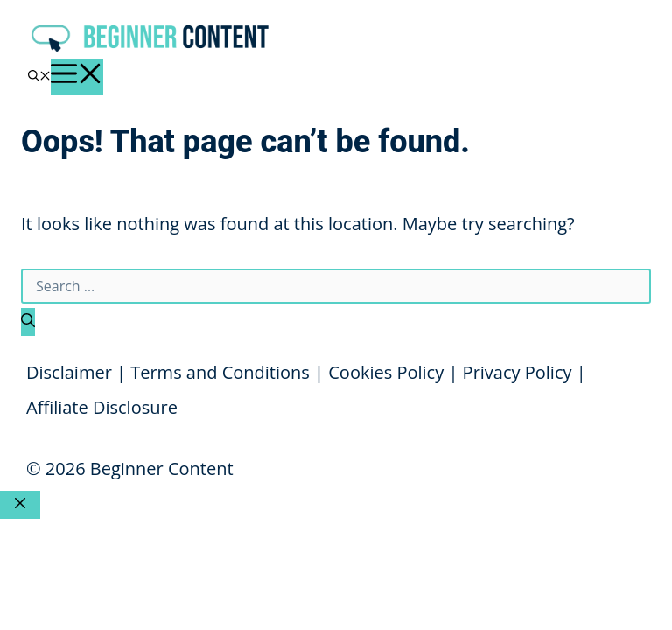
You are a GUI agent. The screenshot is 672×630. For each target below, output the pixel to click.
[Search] (28, 322)
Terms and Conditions (220, 372)
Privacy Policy (518, 372)
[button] (39, 77)
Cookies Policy (386, 372)
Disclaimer (69, 372)
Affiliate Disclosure (102, 407)
